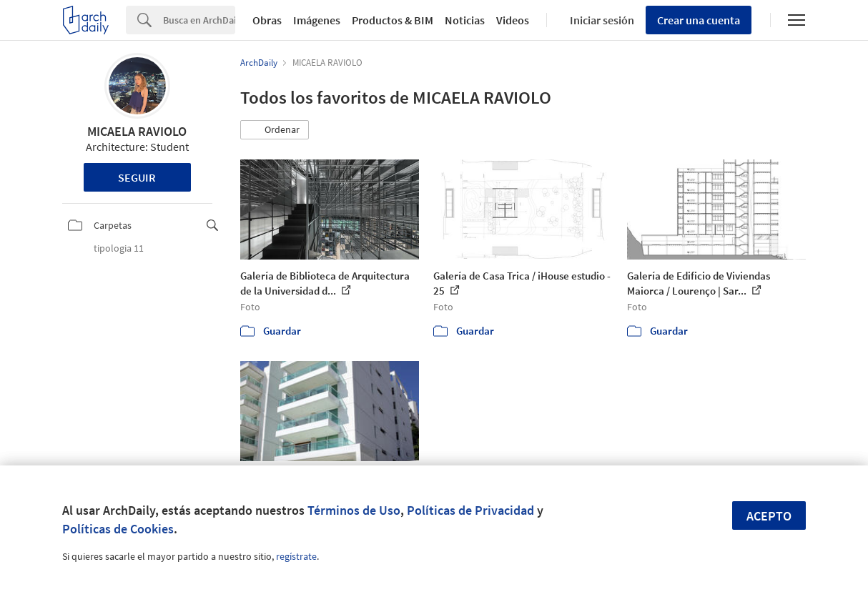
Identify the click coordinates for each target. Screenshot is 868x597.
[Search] (199, 20)
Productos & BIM (393, 20)
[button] (275, 130)
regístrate (296, 556)
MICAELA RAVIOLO (137, 131)
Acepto (769, 516)
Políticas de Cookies (118, 529)
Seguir (137, 177)
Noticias (465, 20)
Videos (513, 20)
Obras (267, 20)
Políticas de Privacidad (470, 510)
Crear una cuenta (699, 20)
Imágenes (317, 20)
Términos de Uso (354, 510)
